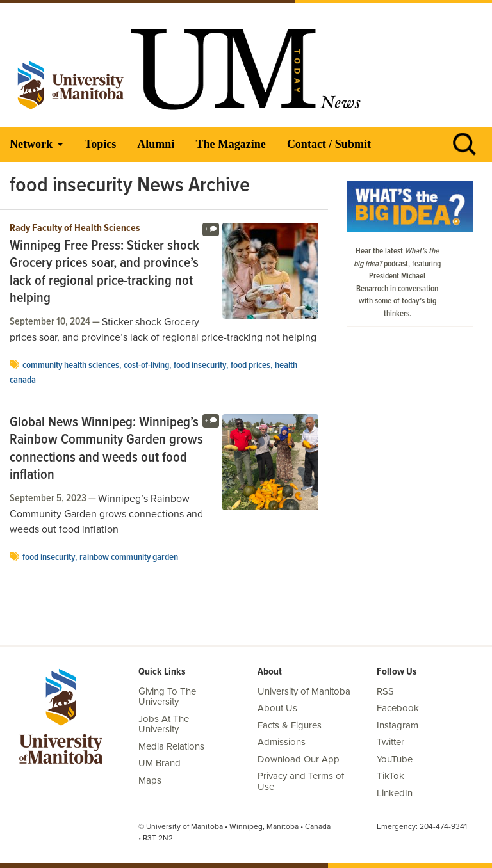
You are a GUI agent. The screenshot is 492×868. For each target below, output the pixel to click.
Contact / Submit (329, 144)
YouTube (395, 759)
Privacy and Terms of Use (301, 781)
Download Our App (299, 759)
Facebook (398, 708)
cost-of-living (146, 366)
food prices (250, 366)
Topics (100, 144)
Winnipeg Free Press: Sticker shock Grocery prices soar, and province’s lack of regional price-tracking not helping (104, 273)
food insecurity (200, 366)
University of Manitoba (304, 691)
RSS (385, 691)
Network (31, 144)
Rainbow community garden (129, 558)
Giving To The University (167, 697)
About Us (277, 708)
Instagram (398, 725)
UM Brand (160, 763)
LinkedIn (395, 793)
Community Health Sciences (71, 366)
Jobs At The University (164, 724)
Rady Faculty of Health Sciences (75, 229)
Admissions (282, 742)
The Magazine (231, 144)
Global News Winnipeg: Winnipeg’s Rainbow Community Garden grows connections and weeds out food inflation (106, 449)
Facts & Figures (290, 725)
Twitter (390, 742)
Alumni (156, 144)
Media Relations (171, 746)
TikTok (390, 776)
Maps (150, 780)
